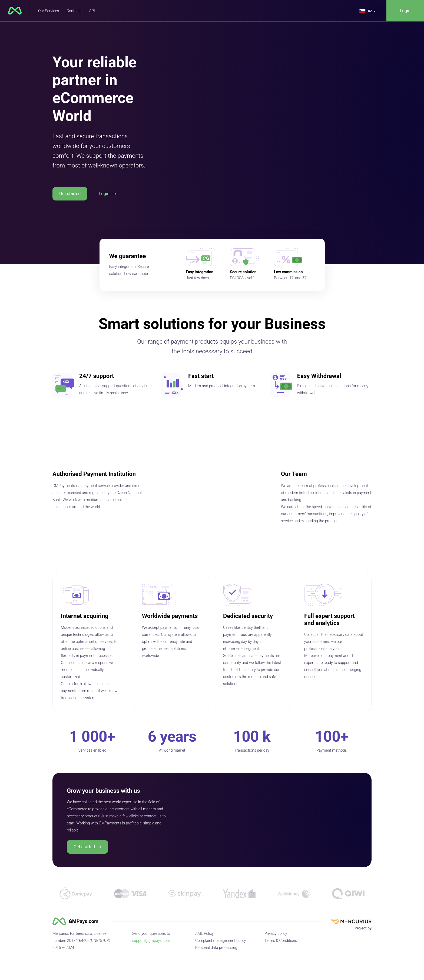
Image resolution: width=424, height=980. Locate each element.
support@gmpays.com (151, 940)
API (92, 11)
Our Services (49, 11)
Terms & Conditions (281, 940)
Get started (70, 194)
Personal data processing (216, 948)
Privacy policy (276, 933)
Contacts (74, 11)
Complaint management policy (221, 940)
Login (405, 11)
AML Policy (204, 933)
